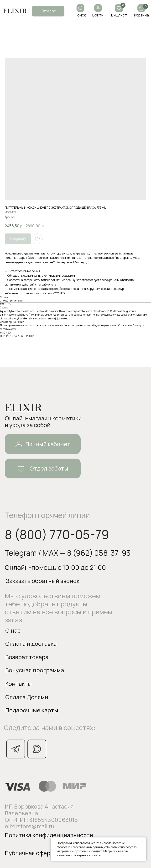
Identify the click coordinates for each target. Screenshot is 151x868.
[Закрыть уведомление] (143, 841)
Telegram (21, 553)
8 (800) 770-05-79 (57, 534)
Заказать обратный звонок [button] (43, 581)
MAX (50, 553)
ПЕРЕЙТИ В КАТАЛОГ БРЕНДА (17, 336)
